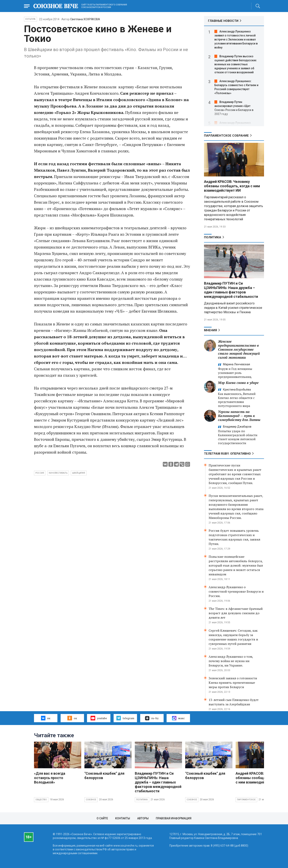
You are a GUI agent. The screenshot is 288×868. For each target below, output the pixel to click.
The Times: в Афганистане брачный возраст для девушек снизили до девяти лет (236, 613)
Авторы (143, 818)
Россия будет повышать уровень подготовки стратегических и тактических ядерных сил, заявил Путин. (234, 537)
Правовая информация (174, 818)
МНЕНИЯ (210, 330)
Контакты (123, 818)
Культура (30, 19)
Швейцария (79, 473)
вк (46, 718)
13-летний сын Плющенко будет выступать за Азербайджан (234, 702)
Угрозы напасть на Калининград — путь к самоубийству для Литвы (239, 416)
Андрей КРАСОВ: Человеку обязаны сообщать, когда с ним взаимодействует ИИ (232, 186)
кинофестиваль (58, 473)
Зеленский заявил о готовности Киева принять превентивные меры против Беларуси (233, 683)
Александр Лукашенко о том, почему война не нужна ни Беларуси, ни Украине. (231, 661)
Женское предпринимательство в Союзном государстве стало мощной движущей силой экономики (239, 349)
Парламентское (246, 800)
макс (178, 718)
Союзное (91, 800)
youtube (99, 718)
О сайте (102, 818)
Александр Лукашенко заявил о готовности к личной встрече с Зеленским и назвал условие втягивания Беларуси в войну (236, 39)
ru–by (152, 718)
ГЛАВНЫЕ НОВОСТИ (223, 21)
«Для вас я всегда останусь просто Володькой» (50, 778)
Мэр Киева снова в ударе (238, 383)
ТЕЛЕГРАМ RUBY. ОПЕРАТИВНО (227, 454)
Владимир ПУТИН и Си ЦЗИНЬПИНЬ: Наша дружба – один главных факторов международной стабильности (231, 290)
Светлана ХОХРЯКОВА (85, 19)
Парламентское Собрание (226, 136)
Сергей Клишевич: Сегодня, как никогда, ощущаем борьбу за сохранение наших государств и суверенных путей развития (233, 637)
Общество (41, 800)
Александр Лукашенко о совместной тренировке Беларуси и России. (236, 591)
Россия (40, 473)
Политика (213, 237)
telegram (125, 718)
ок (72, 718)
